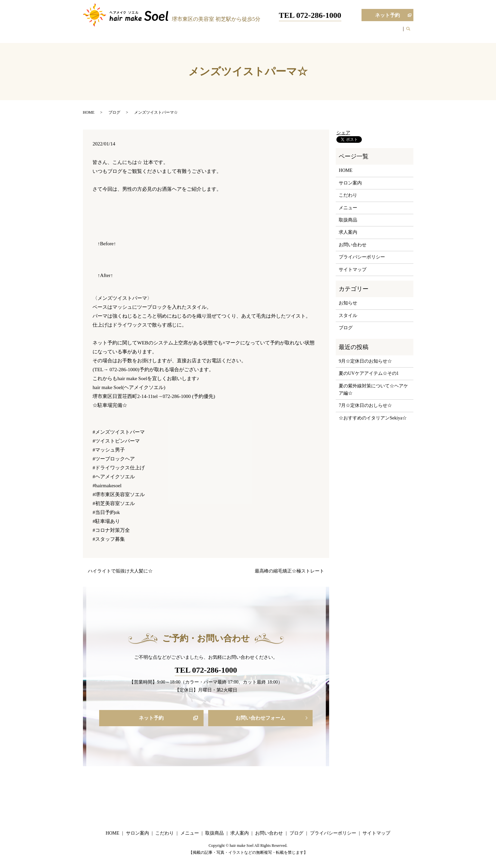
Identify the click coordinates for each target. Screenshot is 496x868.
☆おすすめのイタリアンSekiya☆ (373, 418)
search (412, 33)
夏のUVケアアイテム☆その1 (369, 373)
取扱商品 (311, 33)
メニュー (286, 33)
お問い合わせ (386, 33)
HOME (209, 33)
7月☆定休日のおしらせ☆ (365, 405)
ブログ (359, 33)
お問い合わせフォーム (260, 718)
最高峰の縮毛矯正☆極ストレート (289, 571)
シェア (343, 133)
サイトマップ (353, 270)
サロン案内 (234, 33)
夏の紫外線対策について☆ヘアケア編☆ (373, 390)
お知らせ (348, 303)
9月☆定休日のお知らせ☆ (365, 361)
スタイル (348, 316)
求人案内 (336, 33)
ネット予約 (380, 15)
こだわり (261, 33)
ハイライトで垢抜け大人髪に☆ (120, 571)
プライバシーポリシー (362, 257)
